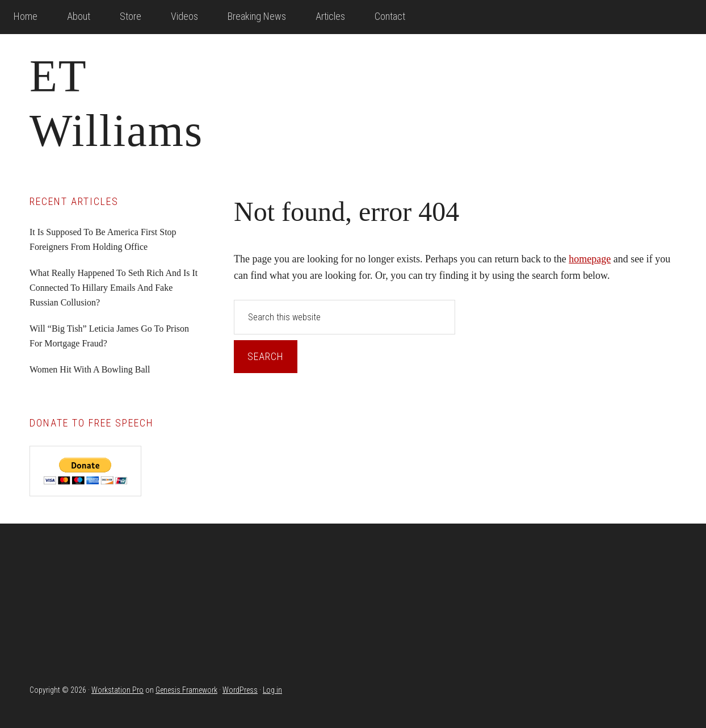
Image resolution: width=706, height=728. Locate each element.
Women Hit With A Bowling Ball (90, 369)
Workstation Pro (117, 690)
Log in (272, 690)
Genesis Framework (186, 690)
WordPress (240, 690)
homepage (590, 259)
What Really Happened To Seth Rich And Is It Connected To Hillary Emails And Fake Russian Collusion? (114, 288)
